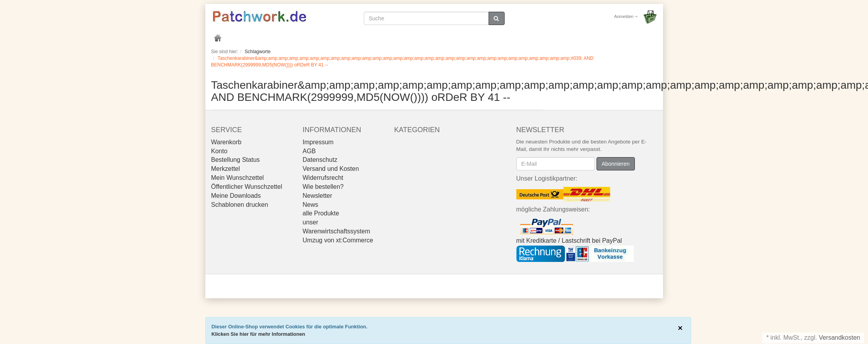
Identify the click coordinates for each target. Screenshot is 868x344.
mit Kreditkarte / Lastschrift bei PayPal (569, 241)
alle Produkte (321, 213)
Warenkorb (226, 142)
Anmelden (626, 16)
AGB (309, 151)
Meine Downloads (236, 196)
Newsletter (318, 196)
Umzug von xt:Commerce (338, 240)
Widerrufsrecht (323, 178)
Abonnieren (616, 164)
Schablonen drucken (240, 205)
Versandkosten (839, 338)
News (311, 205)
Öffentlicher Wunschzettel (247, 187)
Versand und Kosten (331, 169)
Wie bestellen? (323, 187)
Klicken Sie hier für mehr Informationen (259, 334)
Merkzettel (226, 169)
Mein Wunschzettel (238, 178)
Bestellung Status (236, 160)
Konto (219, 151)
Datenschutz (320, 160)
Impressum (318, 142)
